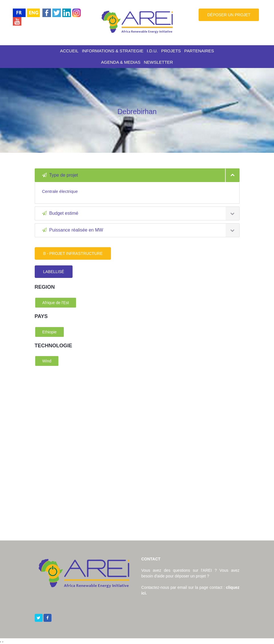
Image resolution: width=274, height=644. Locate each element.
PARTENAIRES (199, 51)
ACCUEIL (69, 51)
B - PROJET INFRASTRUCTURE (73, 253)
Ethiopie (50, 332)
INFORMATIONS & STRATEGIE (113, 51)
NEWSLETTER (158, 62)
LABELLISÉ (54, 272)
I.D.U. (152, 51)
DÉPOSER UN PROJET (229, 15)
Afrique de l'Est (56, 303)
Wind (47, 361)
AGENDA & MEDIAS (121, 62)
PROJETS (171, 51)
